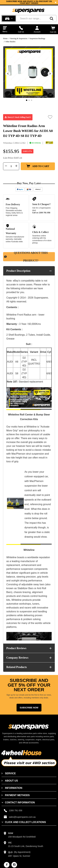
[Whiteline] (49, 143)
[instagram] (14, 865)
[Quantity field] (11, 166)
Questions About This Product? (26, 257)
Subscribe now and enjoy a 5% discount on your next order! (29, 2)
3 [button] (32, 100)
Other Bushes (10, 42)
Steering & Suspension (19, 39)
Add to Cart (38, 166)
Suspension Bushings (37, 39)
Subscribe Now (29, 708)
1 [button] (27, 100)
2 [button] (29, 100)
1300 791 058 (44, 213)
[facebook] (7, 865)
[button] (50, 117)
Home (5, 39)
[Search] (52, 18)
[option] (29, 2)
